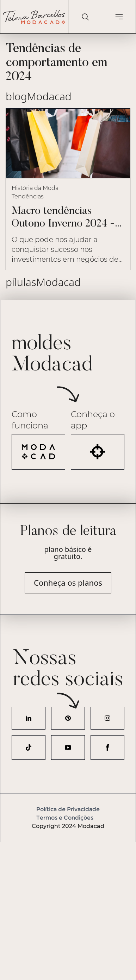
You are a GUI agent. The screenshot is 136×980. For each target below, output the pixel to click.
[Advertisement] (68, 910)
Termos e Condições (65, 818)
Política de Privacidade (68, 809)
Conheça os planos (68, 583)
